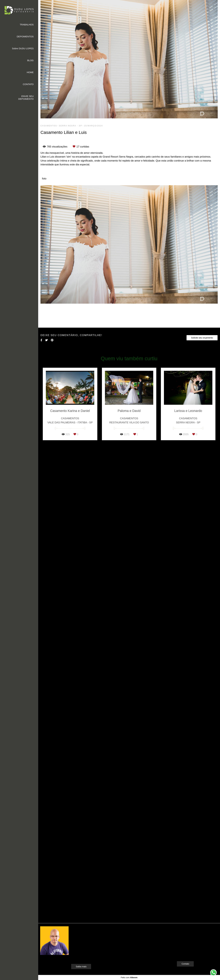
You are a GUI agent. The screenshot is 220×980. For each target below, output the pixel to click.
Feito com (129, 977)
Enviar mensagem (190, 934)
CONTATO (28, 84)
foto (44, 179)
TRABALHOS (27, 25)
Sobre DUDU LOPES (23, 48)
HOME (30, 72)
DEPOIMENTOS (25, 36)
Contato (185, 964)
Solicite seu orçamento (202, 338)
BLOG (30, 60)
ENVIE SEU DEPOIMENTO (26, 98)
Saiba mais (81, 967)
